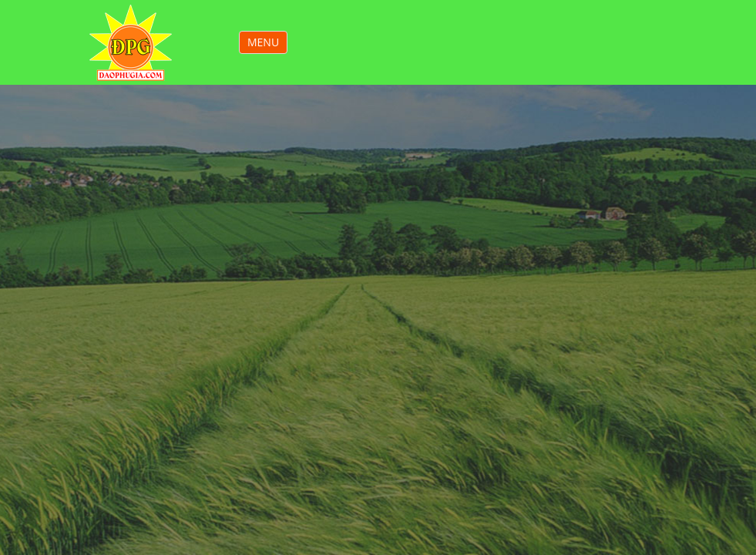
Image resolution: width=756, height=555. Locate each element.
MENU (267, 44)
